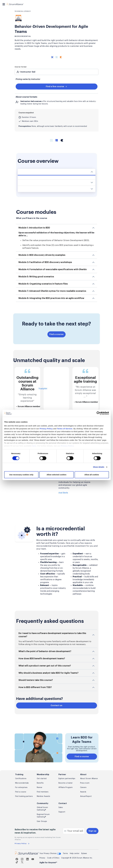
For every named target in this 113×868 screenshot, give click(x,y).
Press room (85, 783)
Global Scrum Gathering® (42, 809)
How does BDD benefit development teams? (42, 659)
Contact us (56, 706)
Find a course (56, 334)
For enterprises (21, 788)
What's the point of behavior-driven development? (45, 651)
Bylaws (84, 854)
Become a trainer (66, 783)
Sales (61, 808)
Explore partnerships (67, 779)
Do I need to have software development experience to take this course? (52, 635)
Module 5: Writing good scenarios (36, 277)
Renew (39, 788)
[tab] (57, 72)
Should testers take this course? (36, 680)
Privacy (42, 858)
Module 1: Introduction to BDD (34, 228)
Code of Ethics (53, 858)
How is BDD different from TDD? (35, 687)
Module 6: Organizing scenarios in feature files (43, 284)
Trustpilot (43, 389)
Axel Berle (63, 493)
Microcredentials (22, 783)
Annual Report (86, 796)
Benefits (40, 783)
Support (62, 812)
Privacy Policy (46, 418)
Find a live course (56, 87)
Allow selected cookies (56, 464)
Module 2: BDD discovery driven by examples (42, 255)
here (34, 435)
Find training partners (24, 796)
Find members (43, 792)
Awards (83, 792)
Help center (75, 854)
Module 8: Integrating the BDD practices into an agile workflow (51, 298)
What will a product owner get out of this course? (45, 666)
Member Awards (43, 796)
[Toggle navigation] (4, 4)
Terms (65, 854)
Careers (83, 788)
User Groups (42, 822)
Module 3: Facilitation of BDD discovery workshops (45, 262)
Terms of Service (65, 418)
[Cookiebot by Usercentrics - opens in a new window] (98, 402)
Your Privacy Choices (50, 854)
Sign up (92, 831)
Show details (99, 456)
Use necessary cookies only (21, 464)
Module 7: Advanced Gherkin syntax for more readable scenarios (52, 291)
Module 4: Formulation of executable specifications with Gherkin (53, 269)
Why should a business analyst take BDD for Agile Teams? (48, 673)
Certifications (21, 779)
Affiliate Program (66, 788)
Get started (42, 779)
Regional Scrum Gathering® (43, 816)
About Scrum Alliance (89, 779)
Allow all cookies (92, 464)
